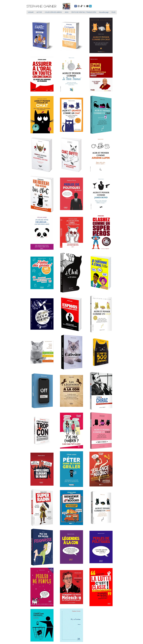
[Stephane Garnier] (43, 6)
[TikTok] (82, 6)
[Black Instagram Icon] (79, 6)
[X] (84, 6)
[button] (67, 12)
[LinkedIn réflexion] (90, 6)
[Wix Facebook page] (76, 6)
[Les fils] (87, 6)
